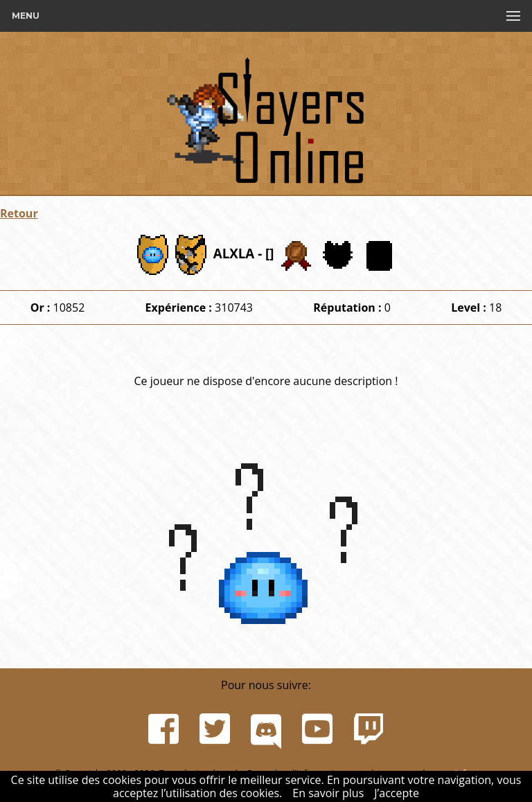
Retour (19, 213)
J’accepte (397, 793)
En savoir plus (328, 793)
